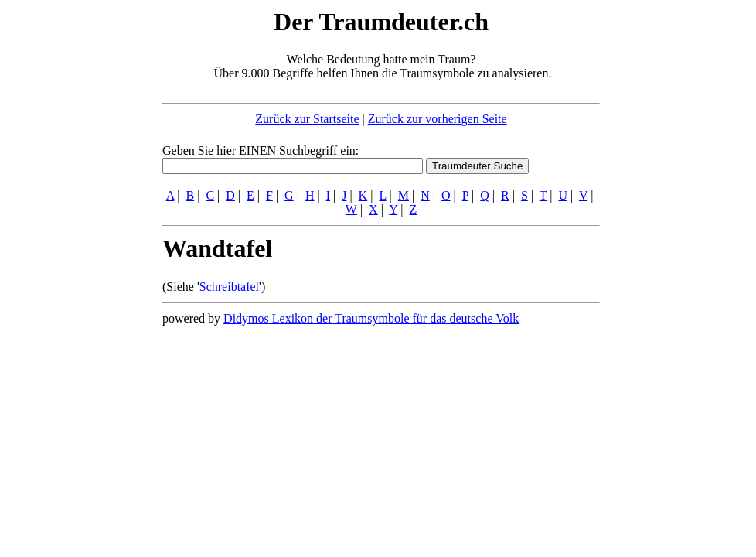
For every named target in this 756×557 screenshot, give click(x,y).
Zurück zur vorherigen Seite (438, 119)
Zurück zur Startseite (307, 119)
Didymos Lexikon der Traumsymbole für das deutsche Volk (371, 318)
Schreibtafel (229, 287)
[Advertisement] (68, 238)
